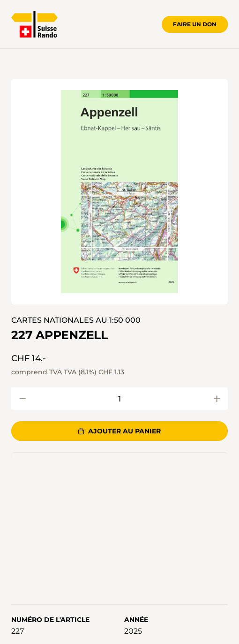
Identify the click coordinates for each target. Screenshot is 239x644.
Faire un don (195, 24)
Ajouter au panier (119, 431)
